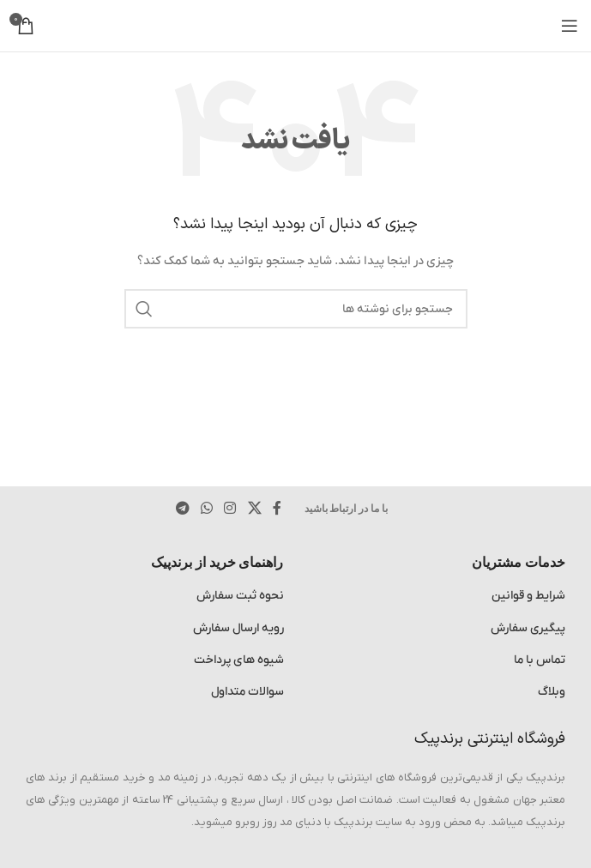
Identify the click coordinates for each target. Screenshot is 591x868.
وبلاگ (552, 692)
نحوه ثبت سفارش (240, 596)
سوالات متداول (247, 692)
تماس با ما (540, 660)
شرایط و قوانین (528, 596)
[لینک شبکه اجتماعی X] (254, 509)
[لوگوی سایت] (295, 25)
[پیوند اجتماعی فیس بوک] (277, 509)
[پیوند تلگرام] (182, 509)
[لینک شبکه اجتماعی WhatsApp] (206, 509)
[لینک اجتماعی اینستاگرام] (230, 509)
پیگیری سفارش (528, 628)
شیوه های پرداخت (239, 660)
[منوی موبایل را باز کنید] (570, 26)
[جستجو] (296, 309)
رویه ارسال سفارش (238, 628)
